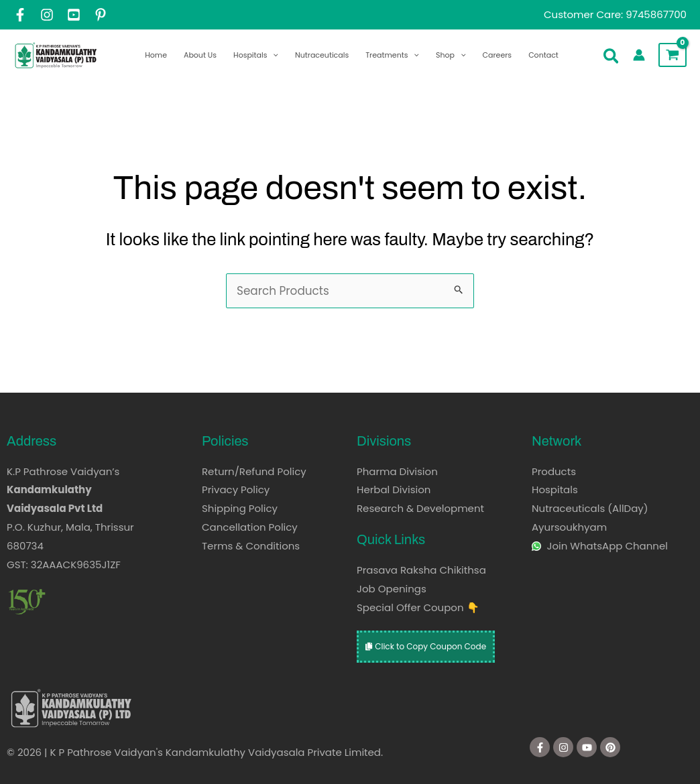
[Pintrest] (101, 15)
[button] (612, 59)
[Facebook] (20, 15)
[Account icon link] (639, 55)
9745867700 (656, 14)
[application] (273, 55)
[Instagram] (47, 15)
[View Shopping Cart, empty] (673, 55)
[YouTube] (74, 15)
